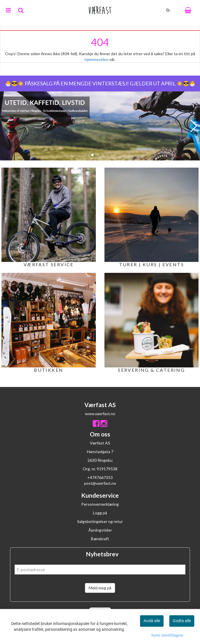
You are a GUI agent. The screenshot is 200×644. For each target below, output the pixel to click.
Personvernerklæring (100, 504)
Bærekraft (100, 539)
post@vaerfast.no (100, 483)
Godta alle (182, 621)
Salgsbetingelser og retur (100, 521)
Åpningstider (100, 530)
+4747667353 (100, 477)
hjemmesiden (97, 59)
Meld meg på (100, 588)
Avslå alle (152, 621)
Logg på (100, 513)
